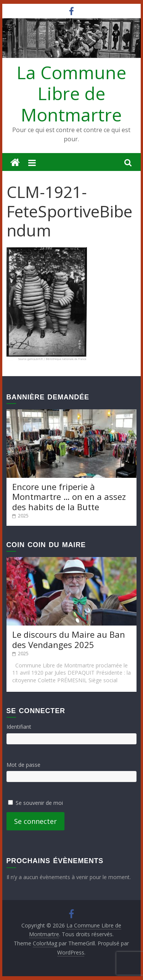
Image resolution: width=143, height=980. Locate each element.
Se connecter (35, 821)
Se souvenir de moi (39, 803)
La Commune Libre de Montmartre (71, 93)
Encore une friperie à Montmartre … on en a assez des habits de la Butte (69, 497)
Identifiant (19, 727)
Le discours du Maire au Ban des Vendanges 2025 (69, 639)
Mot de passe (23, 765)
